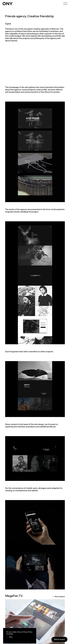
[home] (8, 4)
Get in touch (59, 639)
